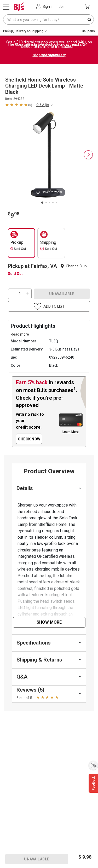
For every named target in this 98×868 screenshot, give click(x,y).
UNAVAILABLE (62, 294)
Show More (49, 622)
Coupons (88, 31)
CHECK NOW (29, 439)
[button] (19, 104)
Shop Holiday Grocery (49, 55)
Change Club (76, 266)
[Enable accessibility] (93, 765)
